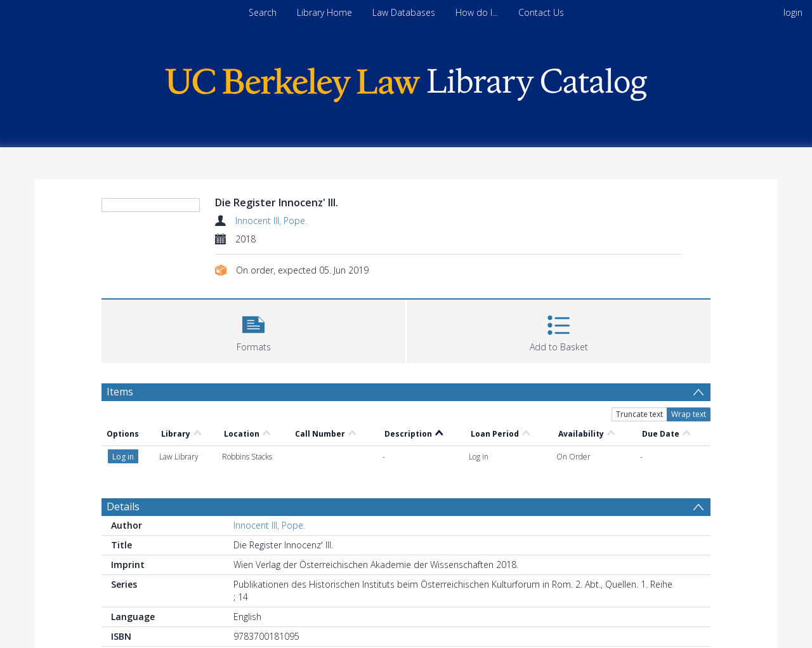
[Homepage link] (406, 82)
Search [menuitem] (263, 12)
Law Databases (404, 12)
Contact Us (541, 12)
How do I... (477, 12)
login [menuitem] (793, 12)
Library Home (324, 12)
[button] (253, 330)
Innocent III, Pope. (271, 221)
